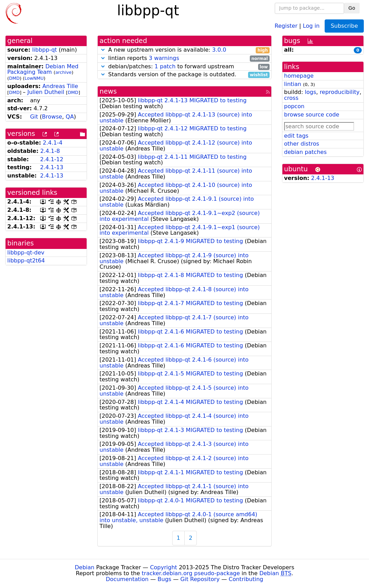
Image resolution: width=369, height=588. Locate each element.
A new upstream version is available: (184, 50)
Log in (311, 25)
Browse (52, 117)
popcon (294, 106)
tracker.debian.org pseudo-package (191, 573)
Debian (85, 567)
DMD (14, 78)
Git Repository (200, 579)
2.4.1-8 (50, 151)
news (108, 91)
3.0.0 (219, 50)
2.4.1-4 (53, 143)
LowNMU (34, 78)
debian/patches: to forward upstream (184, 67)
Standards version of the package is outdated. (184, 75)
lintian (293, 84)
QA (70, 117)
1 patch (165, 66)
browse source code (312, 115)
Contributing (246, 579)
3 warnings (164, 58)
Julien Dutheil (46, 92)
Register (286, 25)
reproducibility (340, 92)
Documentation (127, 579)
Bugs (165, 579)
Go (352, 8)
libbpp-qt (45, 50)
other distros (302, 144)
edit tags (296, 136)
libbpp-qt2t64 (26, 261)
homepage (299, 76)
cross (291, 98)
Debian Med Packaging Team (43, 69)
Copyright (164, 567)
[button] (103, 50)
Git (34, 117)
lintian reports (184, 58)
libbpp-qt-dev (26, 253)
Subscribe (344, 26)
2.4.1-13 (52, 167)
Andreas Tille (60, 86)
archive (64, 72)
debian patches (305, 152)
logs (311, 92)
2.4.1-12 (52, 159)
